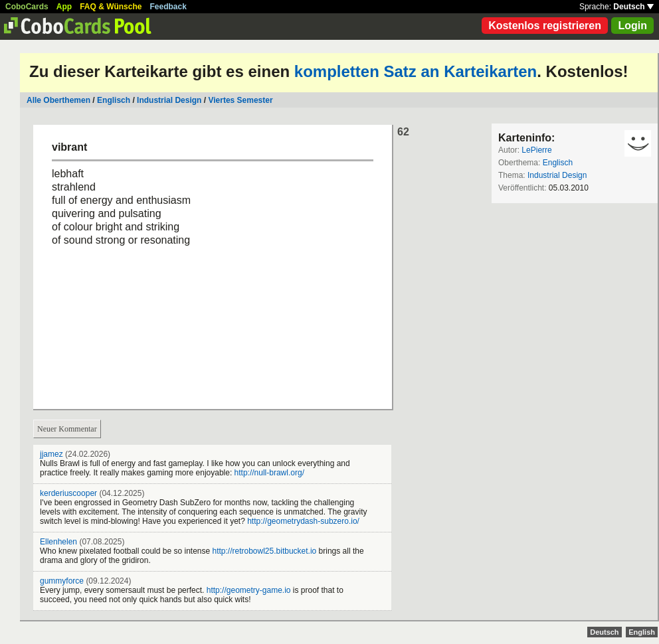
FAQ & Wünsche (111, 7)
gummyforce (62, 581)
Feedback (168, 7)
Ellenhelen (58, 542)
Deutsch (633, 7)
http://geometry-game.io (249, 590)
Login (632, 26)
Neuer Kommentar (67, 429)
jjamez (51, 454)
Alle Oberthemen (58, 100)
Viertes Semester (240, 100)
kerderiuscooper (68, 493)
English (642, 632)
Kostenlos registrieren (545, 26)
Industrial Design (169, 100)
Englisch (114, 100)
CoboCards (27, 7)
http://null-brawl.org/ (269, 473)
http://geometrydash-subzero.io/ (303, 521)
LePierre (536, 150)
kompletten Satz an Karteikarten (416, 71)
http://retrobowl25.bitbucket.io (265, 551)
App (64, 7)
